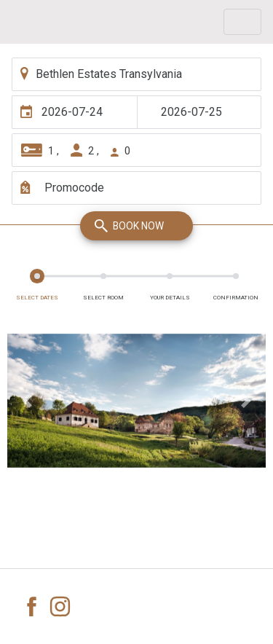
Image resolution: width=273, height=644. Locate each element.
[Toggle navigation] (242, 22)
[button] (27, 401)
